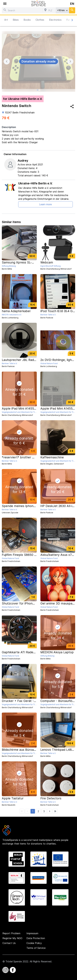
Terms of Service (36, 948)
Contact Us (9, 943)
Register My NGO (12, 938)
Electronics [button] (55, 20)
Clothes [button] (40, 20)
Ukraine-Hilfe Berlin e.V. (35, 183)
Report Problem (11, 933)
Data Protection (36, 938)
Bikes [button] (16, 20)
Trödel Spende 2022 (17, 961)
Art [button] (6, 20)
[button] (33, 811)
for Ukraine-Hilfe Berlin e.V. (23, 99)
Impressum (32, 933)
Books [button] (27, 20)
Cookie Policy (34, 943)
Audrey (23, 161)
